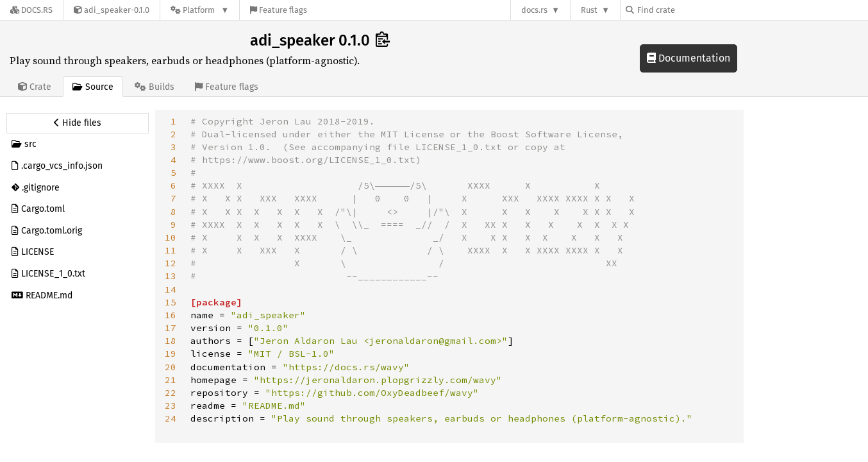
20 (171, 367)
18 (171, 341)
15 (171, 302)
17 (171, 328)
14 (171, 289)
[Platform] (200, 10)
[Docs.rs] (31, 10)
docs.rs (534, 10)
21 (171, 380)
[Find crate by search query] (690, 10)
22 (171, 393)
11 (171, 250)
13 (171, 276)
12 (171, 263)
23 (171, 406)
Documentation (689, 58)
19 (171, 354)
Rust (589, 10)
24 (171, 418)
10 (171, 237)
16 (171, 315)
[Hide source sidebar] (78, 123)
